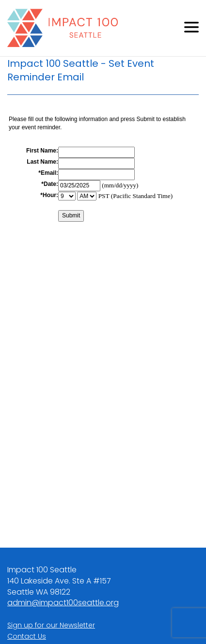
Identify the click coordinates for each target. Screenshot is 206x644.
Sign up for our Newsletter (51, 625)
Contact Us (27, 636)
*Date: (50, 184)
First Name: (42, 151)
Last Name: (42, 162)
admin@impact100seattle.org (63, 603)
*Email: (48, 173)
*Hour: (49, 195)
